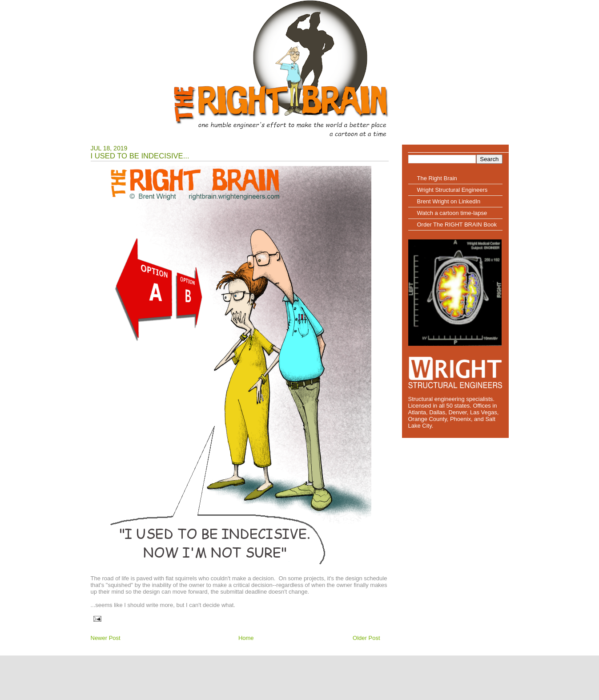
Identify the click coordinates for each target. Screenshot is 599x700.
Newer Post (106, 638)
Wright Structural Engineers (452, 190)
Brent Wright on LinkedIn (449, 201)
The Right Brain (437, 178)
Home (246, 638)
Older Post (366, 638)
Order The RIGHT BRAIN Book (457, 225)
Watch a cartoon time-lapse (452, 213)
